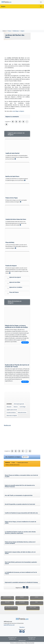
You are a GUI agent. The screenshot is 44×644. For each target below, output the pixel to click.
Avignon (3, 6)
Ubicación (9, 407)
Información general (19, 404)
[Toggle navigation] (41, 2)
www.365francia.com (9, 625)
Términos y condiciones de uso (17, 643)
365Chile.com (32, 639)
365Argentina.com (12, 638)
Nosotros (22, 627)
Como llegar (23, 407)
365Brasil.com (12, 639)
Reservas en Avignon (12, 415)
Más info (25, 342)
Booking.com (7, 425)
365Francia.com (22, 641)
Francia (10, 31)
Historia (16, 407)
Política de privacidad (29, 643)
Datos (14, 462)
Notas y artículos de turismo (13, 465)
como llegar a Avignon (18, 111)
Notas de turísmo (22, 413)
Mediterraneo (16, 31)
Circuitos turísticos (11, 413)
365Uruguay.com (32, 638)
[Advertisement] (22, 19)
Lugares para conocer (12, 410)
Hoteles (26, 457)
